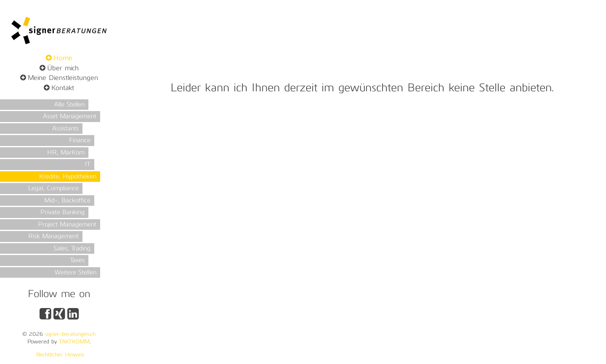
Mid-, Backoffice (67, 201)
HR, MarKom (66, 153)
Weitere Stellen (76, 273)
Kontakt (63, 88)
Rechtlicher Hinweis (60, 355)
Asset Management (70, 117)
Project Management (67, 225)
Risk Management (53, 237)
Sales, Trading (72, 249)
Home (63, 58)
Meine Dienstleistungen (63, 78)
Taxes (77, 261)
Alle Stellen (69, 105)
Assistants (65, 129)
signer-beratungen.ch (70, 334)
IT (88, 165)
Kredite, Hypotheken (68, 177)
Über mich (63, 69)
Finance (80, 141)
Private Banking (62, 213)
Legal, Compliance (53, 189)
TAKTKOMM (74, 342)
